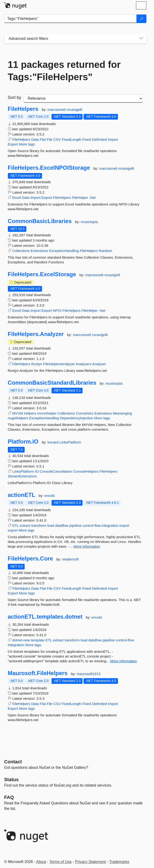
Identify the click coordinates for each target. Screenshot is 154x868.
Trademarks (119, 862)
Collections (21, 251)
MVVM (18, 413)
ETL (16, 525)
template (38, 640)
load (51, 525)
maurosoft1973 (89, 674)
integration (110, 525)
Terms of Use (61, 862)
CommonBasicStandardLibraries (52, 383)
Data (35, 139)
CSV (57, 139)
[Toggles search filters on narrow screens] (141, 39)
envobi (50, 496)
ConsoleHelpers (86, 471)
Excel (17, 198)
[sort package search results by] (83, 98)
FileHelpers (23, 109)
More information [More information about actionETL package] (87, 546)
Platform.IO (23, 442)
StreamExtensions (22, 476)
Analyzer (99, 364)
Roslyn (37, 364)
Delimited (100, 139)
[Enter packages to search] (70, 19)
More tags (27, 144)
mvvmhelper (47, 413)
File (50, 139)
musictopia (89, 222)
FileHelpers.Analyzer (36, 334)
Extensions (39, 251)
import (124, 525)
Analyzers (84, 364)
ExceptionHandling (64, 251)
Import (113, 139)
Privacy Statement (90, 862)
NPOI (57, 310)
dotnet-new (21, 640)
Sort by (15, 98)
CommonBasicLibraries (40, 221)
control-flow (92, 525)
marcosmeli (57, 110)
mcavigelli (75, 110)
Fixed (87, 139)
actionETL (22, 495)
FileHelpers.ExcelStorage (42, 274)
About (41, 862)
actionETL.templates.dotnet (45, 617)
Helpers (30, 413)
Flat (43, 139)
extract (25, 525)
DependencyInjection (77, 418)
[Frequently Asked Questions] (9, 797)
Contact (13, 762)
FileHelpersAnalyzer (59, 364)
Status (12, 779)
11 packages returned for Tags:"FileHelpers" (64, 71)
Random (105, 251)
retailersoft (70, 559)
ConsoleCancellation (56, 471)
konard (53, 442)
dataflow (62, 525)
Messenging (122, 413)
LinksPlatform (70, 442)
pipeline (75, 525)
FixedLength (72, 139)
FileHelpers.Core (30, 559)
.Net (92, 198)
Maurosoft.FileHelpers (38, 673)
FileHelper (80, 198)
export (13, 530)
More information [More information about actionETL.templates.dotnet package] (124, 661)
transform (39, 525)
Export (13, 144)
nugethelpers (18, 418)
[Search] (141, 19)
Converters (85, 413)
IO (37, 471)
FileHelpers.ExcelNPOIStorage (49, 168)
